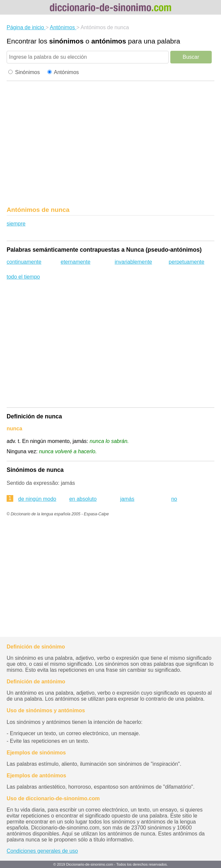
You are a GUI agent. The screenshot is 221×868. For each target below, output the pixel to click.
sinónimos (66, 41)
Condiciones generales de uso (42, 851)
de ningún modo (37, 499)
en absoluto (83, 499)
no (174, 499)
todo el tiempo (23, 277)
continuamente (24, 262)
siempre (16, 224)
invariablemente (133, 262)
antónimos (109, 41)
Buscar (191, 57)
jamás (127, 499)
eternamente (76, 262)
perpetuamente (187, 262)
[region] (110, 145)
